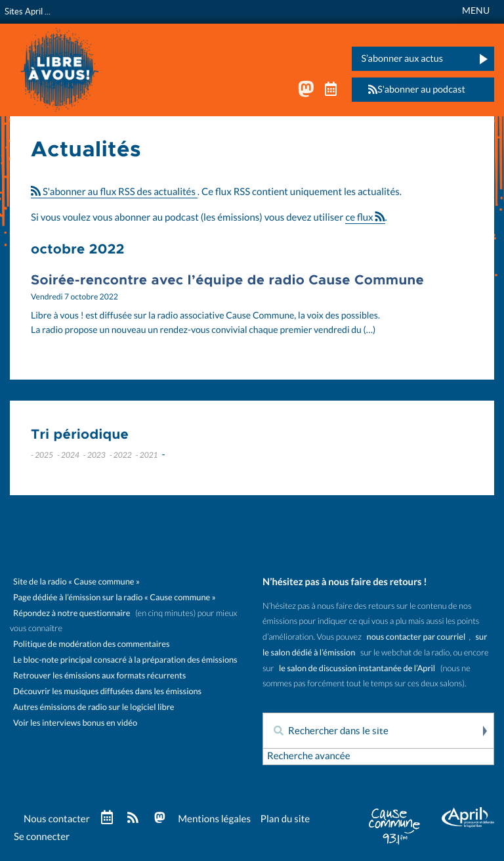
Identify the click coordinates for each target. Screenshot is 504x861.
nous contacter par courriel (416, 637)
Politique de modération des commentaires (91, 644)
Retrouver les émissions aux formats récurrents (99, 675)
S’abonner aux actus (402, 58)
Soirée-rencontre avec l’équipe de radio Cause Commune (227, 280)
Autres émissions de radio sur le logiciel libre (94, 707)
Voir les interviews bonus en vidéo (75, 723)
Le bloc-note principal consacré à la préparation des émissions (125, 660)
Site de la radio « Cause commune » (76, 582)
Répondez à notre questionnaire (72, 613)
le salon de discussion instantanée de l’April (357, 668)
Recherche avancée (309, 756)
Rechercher (484, 731)
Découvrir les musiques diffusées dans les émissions (107, 691)
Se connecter (42, 837)
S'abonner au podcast (413, 90)
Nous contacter (57, 819)
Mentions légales (214, 819)
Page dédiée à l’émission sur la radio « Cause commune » (115, 597)
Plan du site (285, 819)
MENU (476, 11)
